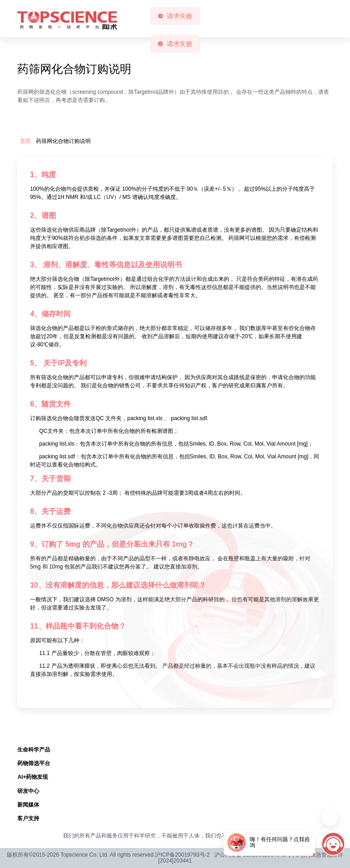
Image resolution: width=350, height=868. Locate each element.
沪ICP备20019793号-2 (182, 855)
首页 (26, 141)
